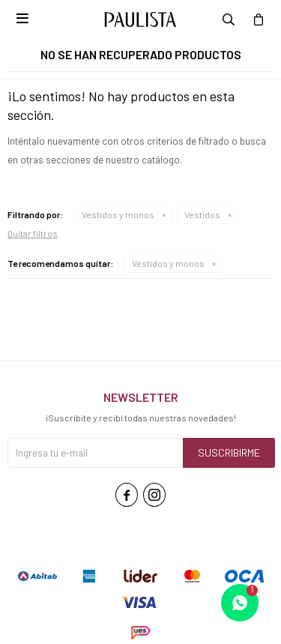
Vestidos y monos (118, 214)
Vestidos (202, 214)
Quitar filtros (33, 233)
